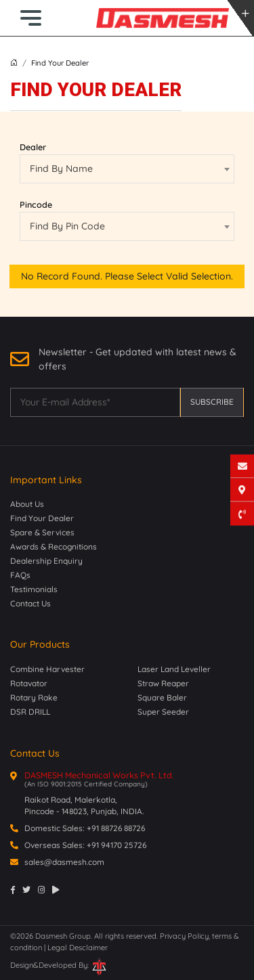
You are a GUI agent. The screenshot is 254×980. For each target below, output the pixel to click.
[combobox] (127, 169)
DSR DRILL (30, 712)
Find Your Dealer (42, 518)
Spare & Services (42, 532)
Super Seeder (163, 712)
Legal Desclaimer (78, 948)
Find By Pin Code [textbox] (67, 226)
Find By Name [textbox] (61, 169)
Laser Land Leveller (174, 669)
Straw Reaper (163, 683)
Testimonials (34, 589)
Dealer (33, 147)
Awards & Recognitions (54, 547)
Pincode (36, 204)
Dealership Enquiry (46, 561)
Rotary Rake (34, 697)
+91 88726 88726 (116, 828)
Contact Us (30, 603)
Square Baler (162, 697)
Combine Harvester (47, 669)
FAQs (20, 575)
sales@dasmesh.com (64, 862)
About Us (27, 504)
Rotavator (29, 683)
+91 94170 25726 (117, 845)
